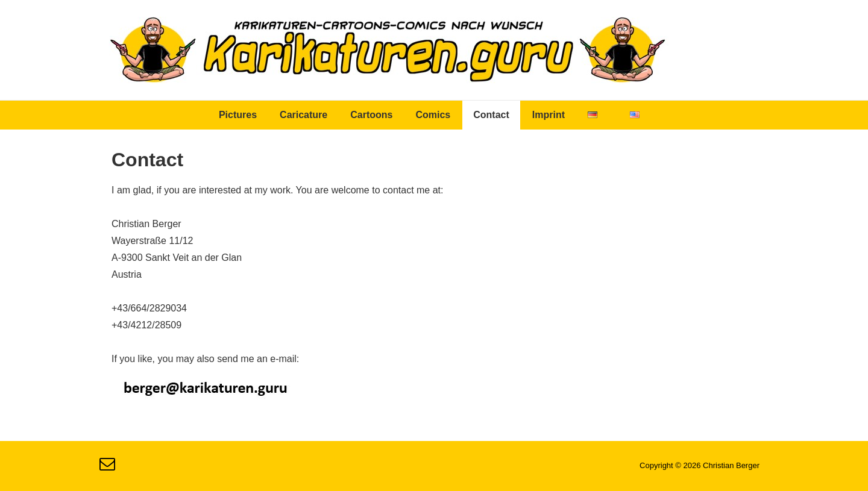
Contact (491, 115)
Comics (433, 115)
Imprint (549, 115)
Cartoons (371, 115)
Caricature (303, 115)
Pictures (238, 115)
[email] (109, 468)
